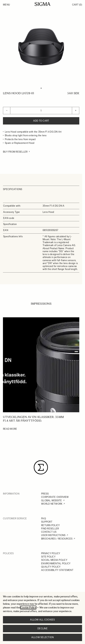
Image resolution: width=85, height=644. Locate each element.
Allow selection (43, 637)
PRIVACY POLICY (51, 553)
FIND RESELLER (50, 529)
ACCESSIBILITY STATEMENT (57, 570)
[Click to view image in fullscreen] (41, 47)
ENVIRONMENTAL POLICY (56, 563)
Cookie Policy (28, 608)
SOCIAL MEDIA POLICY (54, 560)
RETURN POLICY (50, 525)
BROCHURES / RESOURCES (57, 539)
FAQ (44, 518)
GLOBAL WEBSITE (52, 500)
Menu (6, 5)
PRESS (45, 494)
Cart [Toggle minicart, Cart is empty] (77, 5)
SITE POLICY (48, 557)
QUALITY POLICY (51, 567)
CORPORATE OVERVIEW (55, 497)
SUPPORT (47, 522)
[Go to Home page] (42, 4)
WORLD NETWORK (52, 504)
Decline (42, 628)
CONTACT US (49, 532)
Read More (10, 429)
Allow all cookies (42, 620)
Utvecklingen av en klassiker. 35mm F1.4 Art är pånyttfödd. (33, 419)
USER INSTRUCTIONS (53, 535)
